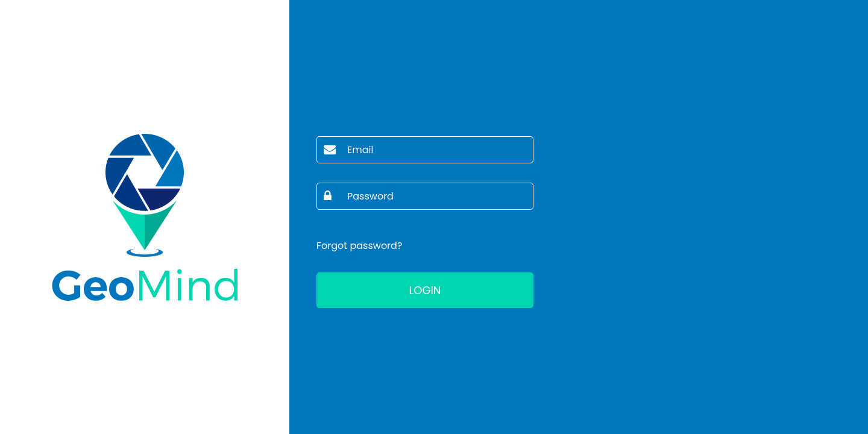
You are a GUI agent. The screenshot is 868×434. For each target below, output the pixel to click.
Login (425, 290)
